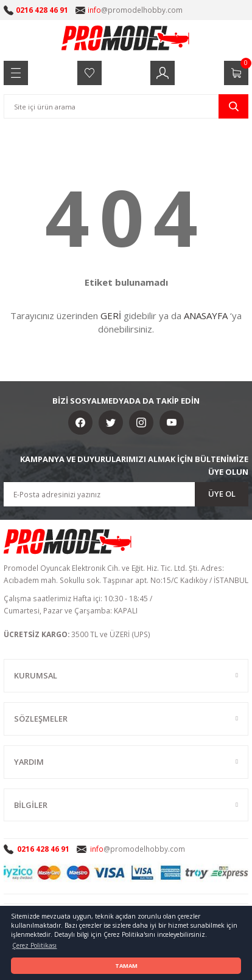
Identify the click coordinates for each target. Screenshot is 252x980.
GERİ (111, 316)
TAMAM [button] (126, 966)
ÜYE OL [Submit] (222, 494)
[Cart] (236, 73)
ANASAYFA (206, 316)
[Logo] (126, 38)
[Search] (126, 106)
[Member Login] (163, 73)
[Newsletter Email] (126, 494)
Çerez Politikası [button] (34, 945)
